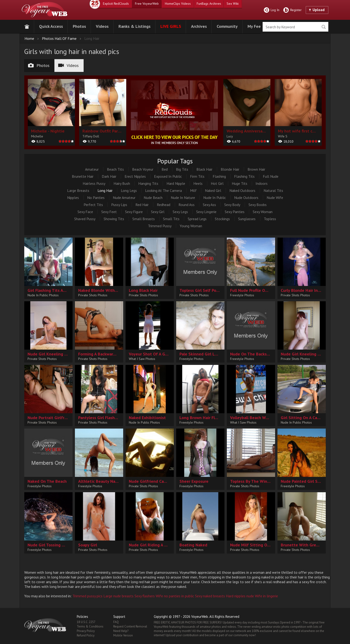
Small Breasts (144, 219)
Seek (324, 27)
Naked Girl (213, 190)
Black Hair (204, 169)
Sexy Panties (235, 212)
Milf (193, 190)
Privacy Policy (86, 631)
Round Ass (187, 205)
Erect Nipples (135, 176)
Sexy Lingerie (206, 212)
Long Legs (129, 190)
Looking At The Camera (163, 190)
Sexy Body (232, 205)
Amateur (92, 169)
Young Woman (191, 226)
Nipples (73, 198)
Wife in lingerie (266, 596)
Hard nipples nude (240, 596)
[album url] (51, 112)
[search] (295, 27)
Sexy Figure (134, 212)
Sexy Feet (109, 212)
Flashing (219, 176)
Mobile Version (123, 635)
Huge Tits (240, 183)
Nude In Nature (183, 198)
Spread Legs (197, 219)
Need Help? (121, 631)
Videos (68, 65)
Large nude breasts (118, 596)
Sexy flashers (145, 596)
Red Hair (142, 205)
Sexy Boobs (258, 205)
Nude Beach (153, 198)
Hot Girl (217, 183)
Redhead (164, 205)
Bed (165, 169)
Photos (39, 65)
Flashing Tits (244, 176)
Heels (198, 183)
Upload (319, 10)
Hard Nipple (176, 183)
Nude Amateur (124, 198)
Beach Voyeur (143, 169)
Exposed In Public (168, 176)
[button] (51, 26)
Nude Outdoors (246, 198)
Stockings (222, 219)
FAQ (116, 622)
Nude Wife (275, 198)
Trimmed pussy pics (87, 596)
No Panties (96, 198)
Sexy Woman (263, 212)
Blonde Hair (230, 169)
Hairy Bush (122, 183)
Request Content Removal (130, 626)
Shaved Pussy (85, 219)
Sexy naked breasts (210, 596)
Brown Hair (256, 169)
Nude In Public (215, 198)
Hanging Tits (148, 183)
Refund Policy (86, 635)
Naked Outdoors (242, 190)
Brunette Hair (83, 176)
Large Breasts (78, 190)
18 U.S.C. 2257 (86, 622)
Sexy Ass (209, 205)
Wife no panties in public (175, 596)
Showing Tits (114, 219)
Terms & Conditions (90, 626)
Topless (270, 219)
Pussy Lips (119, 205)
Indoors (262, 183)
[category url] (175, 112)
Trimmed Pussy (160, 226)
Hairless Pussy (94, 183)
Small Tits (171, 219)
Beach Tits (115, 169)
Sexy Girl (158, 212)
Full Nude (271, 176)
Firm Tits (197, 176)
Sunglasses (247, 219)
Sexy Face (85, 212)
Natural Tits (273, 190)
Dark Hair (109, 176)
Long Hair (105, 190)
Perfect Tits (93, 205)
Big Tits (182, 169)
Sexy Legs (180, 212)
